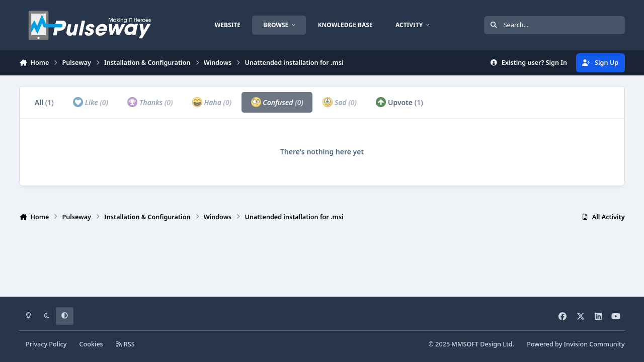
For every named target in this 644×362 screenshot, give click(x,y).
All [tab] (44, 102)
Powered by (576, 344)
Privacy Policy (46, 344)
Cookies (91, 344)
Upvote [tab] (399, 102)
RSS (125, 344)
